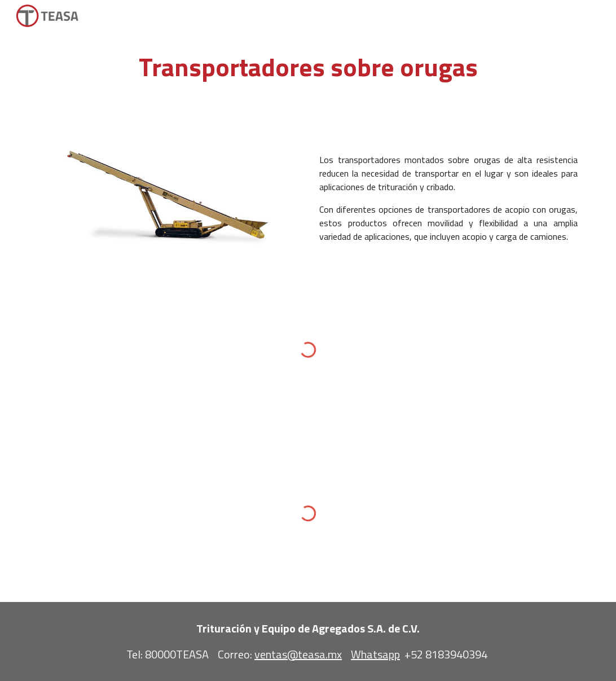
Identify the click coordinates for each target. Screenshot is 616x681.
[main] (308, 67)
